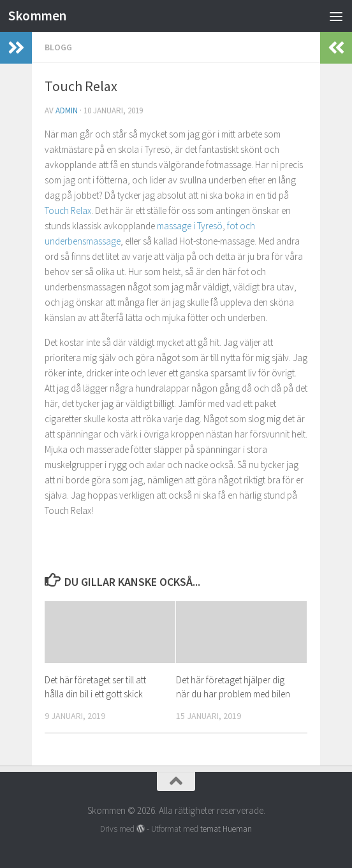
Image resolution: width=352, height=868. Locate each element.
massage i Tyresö (189, 226)
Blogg (58, 47)
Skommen (37, 16)
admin (67, 110)
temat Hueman (226, 829)
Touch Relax (68, 210)
